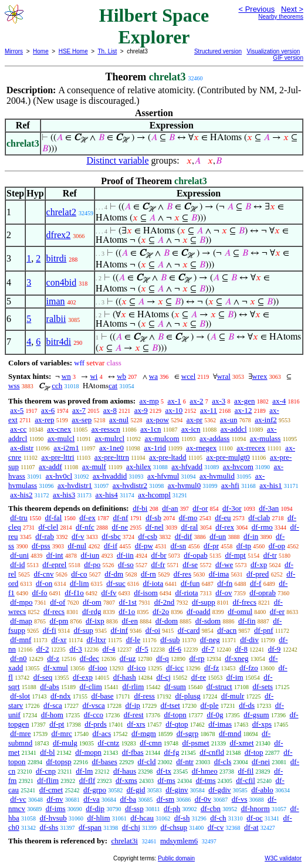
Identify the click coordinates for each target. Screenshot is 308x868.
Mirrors (14, 51)
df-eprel (54, 564)
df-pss (41, 546)
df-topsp (58, 762)
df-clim (91, 686)
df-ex (87, 518)
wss (14, 386)
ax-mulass (265, 438)
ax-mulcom (162, 438)
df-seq (43, 677)
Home (41, 51)
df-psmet (195, 743)
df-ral (190, 527)
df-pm (59, 621)
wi (94, 376)
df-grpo (95, 790)
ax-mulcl (61, 438)
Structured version (218, 51)
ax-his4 (107, 495)
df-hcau (142, 818)
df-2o (161, 611)
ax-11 (209, 410)
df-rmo (262, 527)
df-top (254, 752)
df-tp (244, 546)
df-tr (270, 555)
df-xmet (241, 743)
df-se (190, 564)
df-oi (153, 630)
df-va (91, 799)
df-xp (259, 564)
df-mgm (144, 733)
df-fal (54, 518)
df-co (79, 574)
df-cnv (43, 574)
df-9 (275, 649)
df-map (21, 621)
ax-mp (149, 401)
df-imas (220, 724)
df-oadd (198, 611)
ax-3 (219, 401)
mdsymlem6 (179, 841)
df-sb (153, 518)
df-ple (210, 705)
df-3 (76, 649)
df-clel (48, 527)
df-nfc (85, 527)
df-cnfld (212, 752)
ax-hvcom (238, 467)
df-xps (262, 724)
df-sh (182, 818)
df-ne (120, 527)
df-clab (259, 518)
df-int (55, 555)
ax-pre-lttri (57, 457)
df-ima (219, 574)
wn (66, 376)
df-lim (79, 583)
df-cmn (151, 743)
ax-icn (191, 429)
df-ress (144, 696)
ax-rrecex (251, 448)
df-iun (90, 555)
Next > (292, 9)
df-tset (170, 705)
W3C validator (283, 858)
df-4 (109, 649)
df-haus (125, 771)
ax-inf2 (266, 420)
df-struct (219, 686)
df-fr (158, 564)
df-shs (49, 827)
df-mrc (61, 733)
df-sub (170, 640)
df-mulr (233, 696)
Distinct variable (117, 160)
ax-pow (158, 420)
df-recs (54, 611)
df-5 (142, 649)
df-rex (225, 527)
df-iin (125, 555)
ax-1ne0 (111, 448)
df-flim (48, 780)
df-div (249, 640)
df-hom (52, 715)
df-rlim (133, 686)
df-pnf (264, 630)
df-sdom (208, 621)
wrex (260, 376)
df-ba (128, 799)
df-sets (263, 686)
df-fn (225, 583)
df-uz (128, 658)
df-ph (172, 808)
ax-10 (174, 410)
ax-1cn (150, 429)
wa (153, 376)
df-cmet (51, 790)
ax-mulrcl (109, 438)
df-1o (127, 611)
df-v (78, 536)
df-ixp (95, 621)
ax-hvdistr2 (130, 485)
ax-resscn (106, 429)
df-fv (109, 593)
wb (121, 376)
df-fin (247, 621)
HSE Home (73, 51)
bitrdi (57, 258)
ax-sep (82, 420)
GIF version (288, 58)
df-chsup (174, 827)
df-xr (59, 640)
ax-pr (194, 420)
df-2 (43, 649)
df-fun (190, 583)
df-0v (203, 799)
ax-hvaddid (110, 476)
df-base (102, 696)
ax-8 (110, 410)
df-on (44, 583)
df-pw (144, 546)
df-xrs (136, 724)
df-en (130, 621)
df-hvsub (53, 818)
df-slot (20, 696)
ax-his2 (21, 495)
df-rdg (92, 611)
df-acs (102, 733)
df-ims (56, 808)
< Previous (256, 9)
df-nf (120, 518)
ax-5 (17, 410)
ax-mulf (94, 467)
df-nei (261, 762)
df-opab (195, 555)
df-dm (114, 574)
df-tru (19, 518)
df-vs (240, 799)
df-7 (208, 649)
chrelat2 (62, 212)
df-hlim (99, 818)
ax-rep (44, 420)
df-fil (246, 771)
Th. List (108, 51)
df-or (200, 508)
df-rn (148, 574)
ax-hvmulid (217, 476)
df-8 (241, 649)
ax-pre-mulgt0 (228, 457)
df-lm (84, 771)
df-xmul (56, 668)
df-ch (218, 818)
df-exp (83, 677)
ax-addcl (234, 429)
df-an (170, 508)
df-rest (134, 715)
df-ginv (177, 790)
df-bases (104, 762)
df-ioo (98, 668)
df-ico (136, 668)
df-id (17, 564)
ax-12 (243, 410)
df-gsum (256, 715)
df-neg (210, 640)
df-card (189, 630)
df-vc (18, 799)
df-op (277, 546)
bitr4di (59, 342)
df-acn (227, 630)
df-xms (126, 780)
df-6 (175, 649)
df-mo (188, 518)
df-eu (223, 518)
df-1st (128, 602)
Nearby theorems (281, 17)
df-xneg (236, 658)
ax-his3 (64, 495)
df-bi (140, 508)
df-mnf (21, 640)
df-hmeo (205, 771)
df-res (182, 574)
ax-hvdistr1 (75, 485)
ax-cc (18, 429)
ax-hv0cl (59, 476)
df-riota (187, 593)
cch (57, 386)
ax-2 (196, 401)
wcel (189, 376)
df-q (163, 658)
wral (224, 376)
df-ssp (134, 808)
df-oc (254, 818)
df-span (90, 827)
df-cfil (245, 780)
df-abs (50, 686)
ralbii (56, 319)
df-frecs (245, 602)
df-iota (153, 583)
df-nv (55, 799)
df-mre (20, 733)
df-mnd (230, 733)
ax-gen (244, 401)
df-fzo (249, 668)
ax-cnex (59, 429)
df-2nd (165, 602)
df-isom (145, 593)
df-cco (94, 715)
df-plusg (188, 696)
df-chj (131, 827)
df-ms (167, 780)
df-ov (224, 593)
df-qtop (177, 724)
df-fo (40, 593)
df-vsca (94, 705)
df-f (256, 583)
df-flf (87, 780)
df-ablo (262, 790)
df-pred (258, 574)
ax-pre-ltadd (168, 457)
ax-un (229, 420)
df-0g (215, 715)
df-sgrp (188, 733)
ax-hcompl (154, 495)
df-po (92, 564)
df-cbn (211, 808)
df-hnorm (255, 808)
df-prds (96, 724)
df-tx (164, 771)
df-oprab (263, 593)
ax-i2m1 (66, 448)
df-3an (269, 508)
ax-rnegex (201, 448)
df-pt (57, 724)
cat (113, 386)
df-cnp (46, 771)
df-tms (206, 780)
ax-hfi (230, 485)
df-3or (232, 508)
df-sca (53, 705)
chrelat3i (124, 841)
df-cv (216, 827)
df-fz (211, 668)
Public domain (176, 858)
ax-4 (279, 401)
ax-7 (79, 410)
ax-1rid (155, 448)
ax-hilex (139, 467)
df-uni (19, 555)
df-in (251, 536)
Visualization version (273, 51)
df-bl (47, 752)
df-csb (148, 536)
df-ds (247, 705)
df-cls (223, 762)
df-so (126, 564)
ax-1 (175, 401)
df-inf (119, 630)
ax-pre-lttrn (112, 457)
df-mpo (21, 602)
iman (56, 301)
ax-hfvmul (163, 476)
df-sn (179, 546)
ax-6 (48, 410)
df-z (53, 658)
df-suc (116, 583)
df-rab (45, 536)
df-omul (240, 611)
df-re (199, 677)
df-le (133, 640)
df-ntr (185, 762)
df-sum (175, 686)
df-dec (89, 658)
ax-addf (50, 467)
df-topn (175, 715)
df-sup (84, 630)
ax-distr (22, 448)
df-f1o (74, 593)
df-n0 (18, 658)
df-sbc (111, 536)
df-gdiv (219, 790)
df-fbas (133, 752)
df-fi (50, 630)
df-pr (211, 546)
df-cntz (109, 743)
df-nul (77, 546)
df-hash (125, 677)
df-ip (133, 705)
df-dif (184, 536)
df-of (57, 602)
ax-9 (141, 410)
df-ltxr (96, 640)
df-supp (204, 602)
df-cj (163, 677)
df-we (224, 564)
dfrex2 (59, 235)
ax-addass (214, 438)
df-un (218, 536)
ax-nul (119, 420)
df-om (92, 602)
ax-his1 (270, 485)
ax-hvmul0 (184, 485)
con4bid (62, 282)
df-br (159, 555)
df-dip (95, 808)
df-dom (167, 621)
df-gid (136, 790)
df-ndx (61, 696)
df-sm (165, 799)
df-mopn (88, 752)
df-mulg (65, 743)
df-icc (175, 668)
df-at (251, 827)
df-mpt (236, 555)
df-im (235, 677)
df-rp (197, 658)
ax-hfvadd (187, 467)
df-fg (171, 752)
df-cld (147, 762)
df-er (277, 611)
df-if (111, 546)
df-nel (155, 527)
